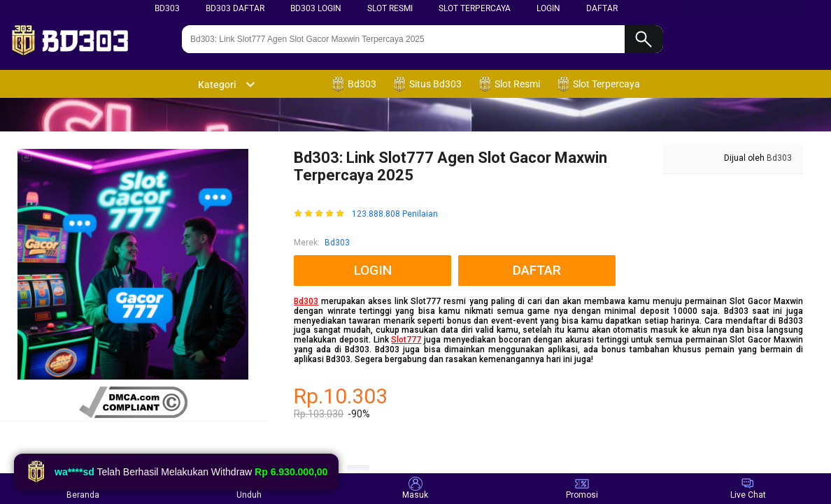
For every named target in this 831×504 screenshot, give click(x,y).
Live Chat (748, 488)
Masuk (415, 488)
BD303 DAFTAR (235, 8)
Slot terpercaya (475, 8)
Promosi (582, 488)
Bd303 (337, 243)
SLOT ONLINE (386, 453)
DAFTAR (602, 8)
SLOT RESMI (390, 8)
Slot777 (406, 340)
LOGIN (548, 8)
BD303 (167, 8)
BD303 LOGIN (316, 8)
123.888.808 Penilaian (395, 214)
